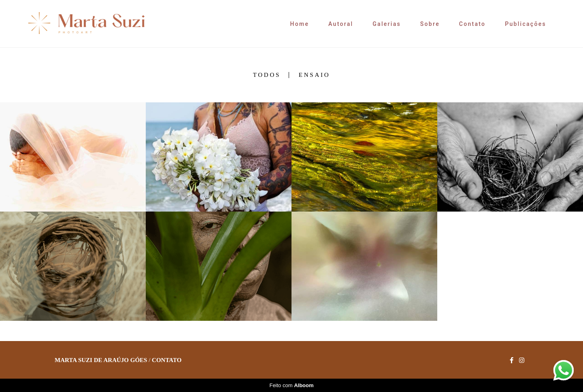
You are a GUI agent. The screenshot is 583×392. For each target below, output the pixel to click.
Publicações (526, 24)
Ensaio (315, 75)
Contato (472, 24)
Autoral (341, 24)
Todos (267, 75)
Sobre (430, 24)
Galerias (387, 24)
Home (300, 24)
